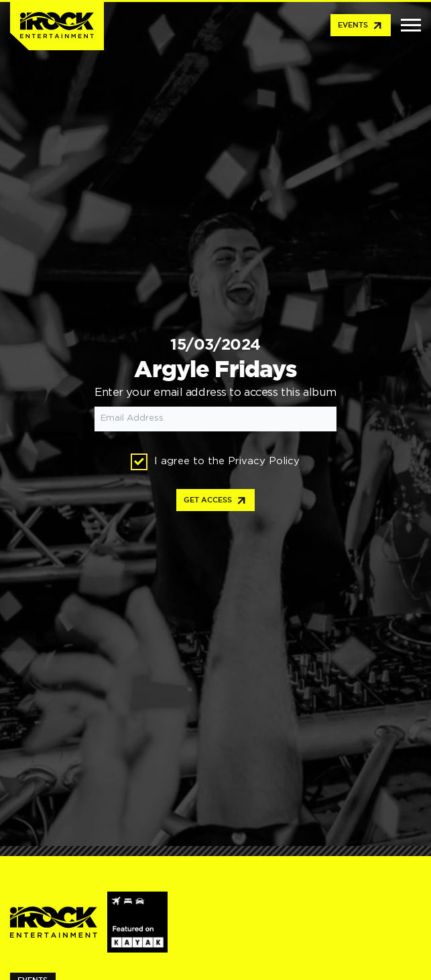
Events (361, 26)
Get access (215, 501)
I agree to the (215, 462)
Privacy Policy (264, 461)
